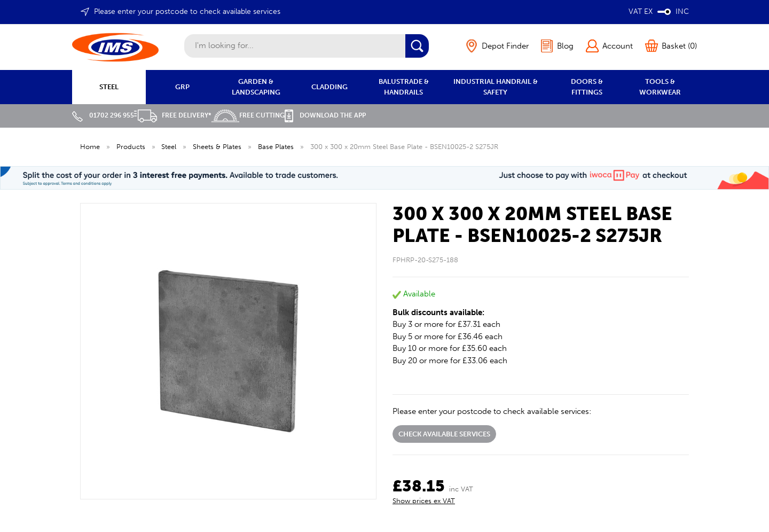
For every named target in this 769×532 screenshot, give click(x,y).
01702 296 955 (103, 115)
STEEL (109, 87)
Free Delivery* (173, 115)
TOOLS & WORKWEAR (660, 87)
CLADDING (329, 87)
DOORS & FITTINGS (587, 87)
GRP (182, 87)
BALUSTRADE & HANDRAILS (404, 87)
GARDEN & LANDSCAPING (256, 87)
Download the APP (325, 115)
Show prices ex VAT (424, 501)
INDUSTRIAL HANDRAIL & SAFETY (496, 87)
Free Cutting (248, 115)
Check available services (444, 434)
